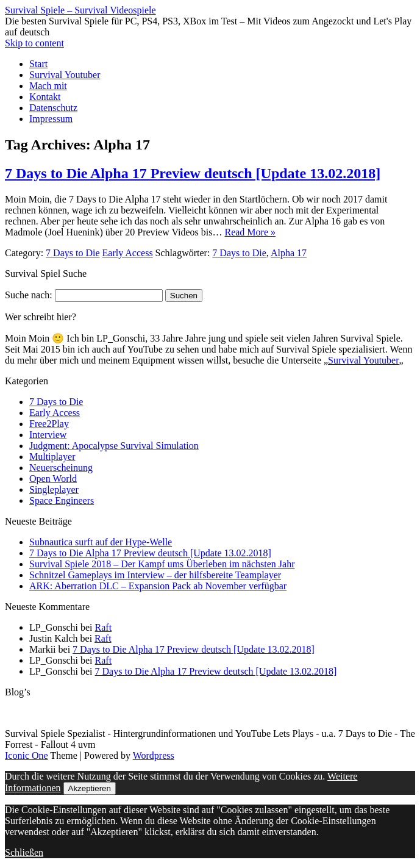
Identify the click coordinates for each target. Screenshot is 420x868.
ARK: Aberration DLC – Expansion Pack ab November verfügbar (158, 586)
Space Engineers (62, 500)
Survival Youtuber (65, 75)
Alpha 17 (289, 253)
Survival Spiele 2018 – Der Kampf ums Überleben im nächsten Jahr (162, 564)
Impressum (51, 119)
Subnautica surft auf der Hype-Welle (101, 542)
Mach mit (48, 86)
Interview (48, 435)
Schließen (24, 852)
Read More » (250, 232)
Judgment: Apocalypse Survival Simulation (114, 446)
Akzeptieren (90, 788)
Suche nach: (29, 295)
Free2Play (49, 424)
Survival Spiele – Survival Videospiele (80, 10)
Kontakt (45, 97)
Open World (53, 479)
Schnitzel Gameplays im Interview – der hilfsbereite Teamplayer (155, 575)
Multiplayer (52, 457)
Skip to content (34, 43)
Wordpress (154, 755)
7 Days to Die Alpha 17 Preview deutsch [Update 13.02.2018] (193, 173)
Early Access (128, 253)
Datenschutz (53, 108)
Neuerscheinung (61, 468)
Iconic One (27, 755)
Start (38, 64)
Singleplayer (54, 490)
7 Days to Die (73, 253)
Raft (104, 627)
